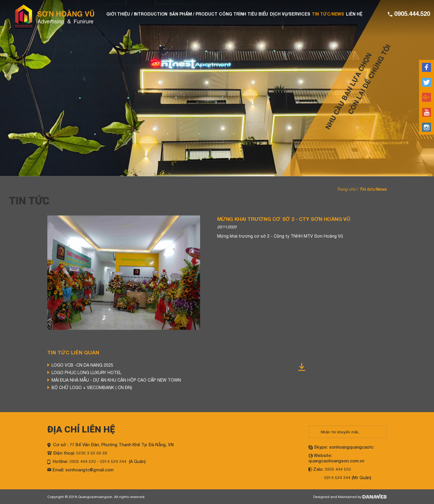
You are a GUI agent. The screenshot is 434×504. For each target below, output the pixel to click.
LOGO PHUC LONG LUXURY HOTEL (86, 373)
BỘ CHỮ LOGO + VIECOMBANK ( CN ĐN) (92, 388)
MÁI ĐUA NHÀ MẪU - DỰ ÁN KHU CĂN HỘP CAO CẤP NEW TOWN (116, 380)
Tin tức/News (373, 189)
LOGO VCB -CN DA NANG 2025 (82, 365)
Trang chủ (346, 189)
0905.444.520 (411, 13)
